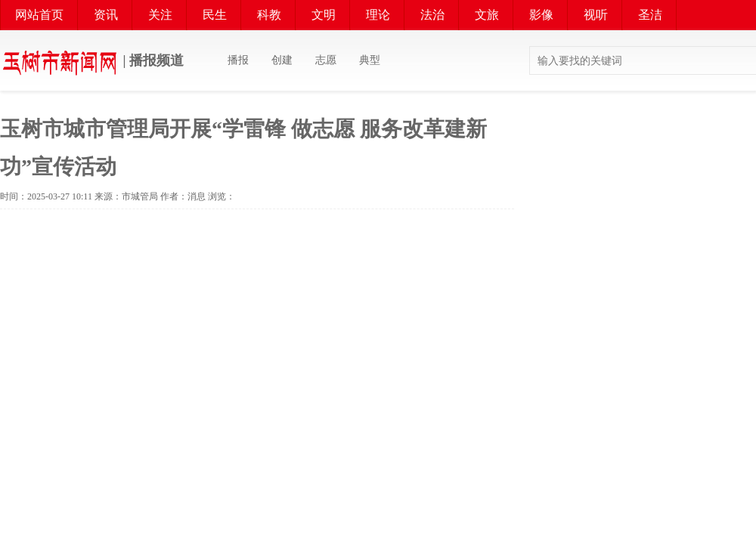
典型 (370, 60)
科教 (269, 15)
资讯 (106, 15)
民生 (215, 15)
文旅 (487, 15)
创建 (282, 60)
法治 (432, 15)
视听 (596, 15)
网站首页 (39, 15)
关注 (160, 15)
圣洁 (650, 15)
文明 (324, 15)
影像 (541, 15)
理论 (378, 15)
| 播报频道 (92, 62)
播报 (238, 60)
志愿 (326, 60)
